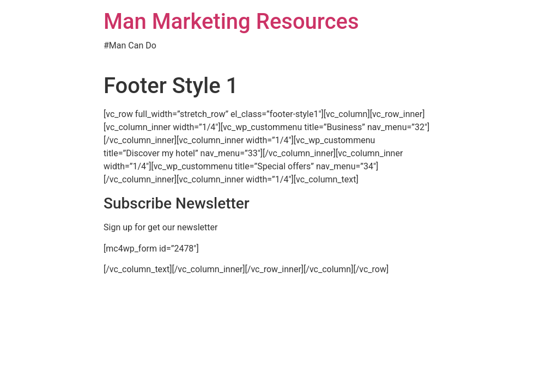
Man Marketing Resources (231, 22)
